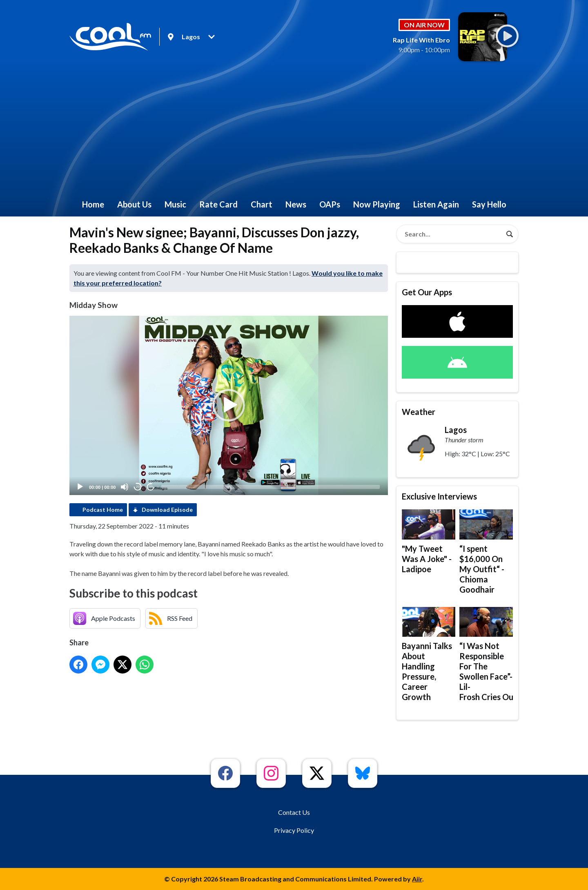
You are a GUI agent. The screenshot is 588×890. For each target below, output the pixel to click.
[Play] (80, 487)
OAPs (330, 204)
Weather (419, 412)
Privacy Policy (294, 830)
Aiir (417, 879)
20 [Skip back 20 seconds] (138, 487)
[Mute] (125, 487)
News (296, 204)
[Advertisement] (294, 131)
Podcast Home (103, 510)
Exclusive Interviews (439, 496)
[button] (229, 405)
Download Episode (167, 510)
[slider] (271, 487)
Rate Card (218, 204)
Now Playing (377, 204)
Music (175, 204)
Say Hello (489, 204)
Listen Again (436, 204)
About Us (134, 204)
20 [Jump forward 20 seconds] (151, 487)
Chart (262, 204)
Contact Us (294, 812)
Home (93, 204)
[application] (229, 405)
